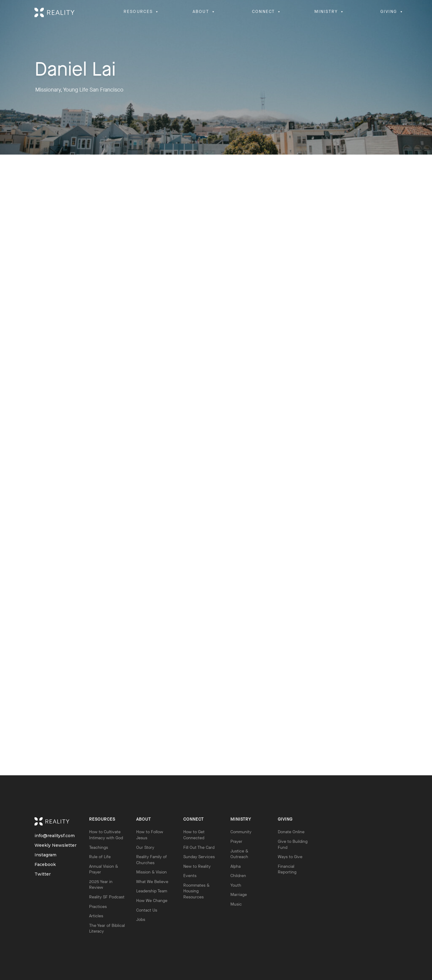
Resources (102, 819)
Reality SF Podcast (107, 897)
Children (238, 876)
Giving (285, 819)
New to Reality (197, 866)
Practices (98, 907)
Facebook (40, 865)
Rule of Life (100, 857)
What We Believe (152, 882)
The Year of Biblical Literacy (107, 929)
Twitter (40, 874)
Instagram (40, 855)
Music (236, 904)
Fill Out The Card (199, 847)
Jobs (141, 920)
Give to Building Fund (293, 844)
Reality (56, 822)
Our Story (145, 847)
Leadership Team (152, 891)
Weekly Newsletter (40, 845)
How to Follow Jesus (150, 835)
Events (190, 876)
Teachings (99, 847)
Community (241, 832)
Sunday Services (199, 857)
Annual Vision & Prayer (103, 869)
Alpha (235, 866)
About (144, 819)
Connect (193, 819)
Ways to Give (290, 857)
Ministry (241, 819)
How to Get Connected (194, 835)
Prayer (236, 841)
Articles (96, 916)
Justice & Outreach (239, 854)
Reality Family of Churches (151, 860)
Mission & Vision (151, 872)
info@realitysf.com (40, 836)
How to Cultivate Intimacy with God (106, 835)
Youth (236, 885)
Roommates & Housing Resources (196, 891)
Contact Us (147, 910)
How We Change (152, 901)
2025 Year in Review (101, 885)
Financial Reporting (287, 869)
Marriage (239, 895)
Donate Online (291, 832)
